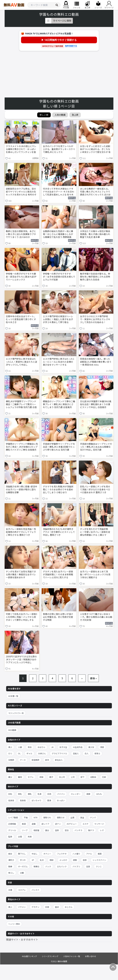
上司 (73, 777)
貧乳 (20, 794)
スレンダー (76, 794)
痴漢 (24, 824)
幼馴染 (93, 777)
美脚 (88, 794)
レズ (102, 830)
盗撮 (34, 824)
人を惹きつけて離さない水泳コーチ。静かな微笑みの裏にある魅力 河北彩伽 (96, 617)
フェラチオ (62, 854)
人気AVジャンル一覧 (72, 956)
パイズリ (76, 866)
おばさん (41, 747)
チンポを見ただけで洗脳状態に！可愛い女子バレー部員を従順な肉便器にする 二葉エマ (95, 532)
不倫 (26, 817)
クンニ (99, 866)
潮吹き (11, 860)
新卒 (47, 760)
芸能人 (76, 753)
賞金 (82, 817)
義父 (10, 777)
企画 (72, 817)
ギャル (29, 753)
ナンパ (93, 817)
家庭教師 (35, 760)
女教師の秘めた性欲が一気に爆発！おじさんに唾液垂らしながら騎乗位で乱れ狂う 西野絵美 (58, 234)
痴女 (10, 854)
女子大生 (63, 747)
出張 (20, 837)
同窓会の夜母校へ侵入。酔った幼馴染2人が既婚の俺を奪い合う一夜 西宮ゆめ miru (96, 362)
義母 (20, 777)
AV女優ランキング (29, 956)
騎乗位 (37, 866)
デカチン (35, 907)
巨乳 (10, 794)
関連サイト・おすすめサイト (22, 940)
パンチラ (78, 830)
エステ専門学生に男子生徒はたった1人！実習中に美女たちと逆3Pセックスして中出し (22, 362)
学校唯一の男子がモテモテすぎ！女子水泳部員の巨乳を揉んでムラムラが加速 (59, 277)
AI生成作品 (78, 747)
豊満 (49, 800)
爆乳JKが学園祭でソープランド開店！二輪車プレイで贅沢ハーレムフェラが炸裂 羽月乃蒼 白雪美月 (21, 405)
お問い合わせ (90, 956)
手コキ (23, 860)
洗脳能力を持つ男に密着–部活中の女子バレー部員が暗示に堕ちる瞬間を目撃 (22, 489)
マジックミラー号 (16, 713)
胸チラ (91, 830)
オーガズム (23, 866)
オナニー (47, 854)
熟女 (30, 747)
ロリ (10, 753)
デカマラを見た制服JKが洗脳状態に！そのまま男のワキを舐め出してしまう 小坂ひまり (58, 489)
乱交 (42, 860)
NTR (35, 817)
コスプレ (22, 890)
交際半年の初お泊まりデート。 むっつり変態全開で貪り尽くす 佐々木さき (21, 319)
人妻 (20, 747)
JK (52, 747)
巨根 (47, 907)
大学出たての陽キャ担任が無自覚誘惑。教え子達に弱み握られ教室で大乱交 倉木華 (95, 234)
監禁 (10, 837)
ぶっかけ (63, 860)
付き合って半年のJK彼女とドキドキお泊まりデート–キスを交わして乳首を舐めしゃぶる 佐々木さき (58, 192)
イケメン (22, 907)
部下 (82, 777)
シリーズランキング (50, 956)
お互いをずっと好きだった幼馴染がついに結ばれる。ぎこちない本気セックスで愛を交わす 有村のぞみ (95, 149)
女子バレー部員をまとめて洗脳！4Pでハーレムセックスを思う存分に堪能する (95, 574)
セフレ (31, 777)
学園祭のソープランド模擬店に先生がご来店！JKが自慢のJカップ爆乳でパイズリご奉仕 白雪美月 (22, 447)
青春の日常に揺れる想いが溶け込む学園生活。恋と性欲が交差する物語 (58, 617)
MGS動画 (12, 730)
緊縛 (10, 866)
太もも (99, 794)
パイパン (61, 794)
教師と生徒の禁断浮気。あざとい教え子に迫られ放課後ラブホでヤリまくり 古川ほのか (21, 234)
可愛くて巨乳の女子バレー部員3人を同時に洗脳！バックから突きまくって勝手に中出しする (21, 617)
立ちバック (62, 866)
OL (19, 753)
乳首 (40, 794)
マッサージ (99, 824)
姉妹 (41, 777)
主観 (22, 873)
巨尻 (49, 794)
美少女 (91, 747)
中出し (35, 854)
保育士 (97, 753)
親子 (51, 777)
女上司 (62, 777)
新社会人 (59, 760)
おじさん (69, 907)
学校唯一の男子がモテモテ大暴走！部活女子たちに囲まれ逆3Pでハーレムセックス (21, 277)
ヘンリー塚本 (14, 924)
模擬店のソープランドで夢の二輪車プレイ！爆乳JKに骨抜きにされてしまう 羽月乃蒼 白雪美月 (59, 404)
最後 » (93, 678)
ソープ (25, 830)
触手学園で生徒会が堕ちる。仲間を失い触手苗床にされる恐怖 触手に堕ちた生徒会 (95, 277)
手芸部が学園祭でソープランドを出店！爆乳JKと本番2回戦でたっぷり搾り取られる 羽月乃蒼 (59, 447)
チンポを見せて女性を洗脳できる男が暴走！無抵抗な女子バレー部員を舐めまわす (21, 574)
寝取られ (47, 817)
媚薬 (100, 854)
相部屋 (36, 830)
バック (48, 866)
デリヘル (12, 830)
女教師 (11, 760)
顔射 (52, 860)
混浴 (67, 830)
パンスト (35, 890)
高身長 (23, 800)
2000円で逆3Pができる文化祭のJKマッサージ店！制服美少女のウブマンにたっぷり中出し (21, 659)
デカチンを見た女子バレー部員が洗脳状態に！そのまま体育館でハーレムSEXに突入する (58, 574)
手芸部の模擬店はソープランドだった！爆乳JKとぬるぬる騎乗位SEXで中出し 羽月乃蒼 (96, 447)
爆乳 (30, 794)
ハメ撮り (76, 854)
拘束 (30, 837)
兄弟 (104, 777)
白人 (87, 753)
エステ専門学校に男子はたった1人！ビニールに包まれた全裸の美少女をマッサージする (59, 362)
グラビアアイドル (59, 753)
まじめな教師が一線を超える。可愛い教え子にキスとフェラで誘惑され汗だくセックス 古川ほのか (95, 192)
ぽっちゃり (36, 800)
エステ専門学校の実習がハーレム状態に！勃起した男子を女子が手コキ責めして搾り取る (58, 319)
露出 (47, 830)
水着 (10, 890)
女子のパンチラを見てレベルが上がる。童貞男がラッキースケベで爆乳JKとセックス (59, 149)
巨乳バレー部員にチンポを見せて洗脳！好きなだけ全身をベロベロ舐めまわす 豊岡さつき (95, 489)
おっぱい (61, 800)
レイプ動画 (13, 817)
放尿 (85, 860)
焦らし (11, 873)
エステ (86, 824)
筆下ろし (22, 854)
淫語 (88, 866)
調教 (75, 860)
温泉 (57, 830)
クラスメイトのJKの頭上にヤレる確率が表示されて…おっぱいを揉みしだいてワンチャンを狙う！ (21, 149)
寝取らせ (61, 817)
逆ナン (58, 824)
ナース (23, 760)
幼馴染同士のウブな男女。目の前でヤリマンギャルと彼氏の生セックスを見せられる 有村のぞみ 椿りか (21, 192)
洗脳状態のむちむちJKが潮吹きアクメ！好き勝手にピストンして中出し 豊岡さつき (59, 532)
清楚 (102, 747)
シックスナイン (99, 860)
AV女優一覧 (13, 696)
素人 (10, 747)
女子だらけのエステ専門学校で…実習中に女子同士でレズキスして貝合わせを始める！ (95, 319)
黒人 (10, 907)
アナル (89, 854)
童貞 (57, 907)
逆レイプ (45, 824)
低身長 (11, 800)
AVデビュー (72, 824)
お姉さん (42, 753)
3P (33, 860)
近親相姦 (12, 824)
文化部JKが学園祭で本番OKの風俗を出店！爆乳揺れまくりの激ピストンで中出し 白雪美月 (96, 404)
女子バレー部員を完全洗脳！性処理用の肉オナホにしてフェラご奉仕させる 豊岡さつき (21, 532)
